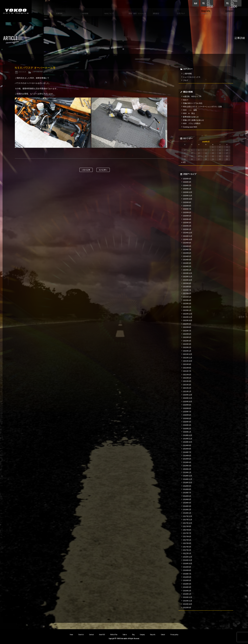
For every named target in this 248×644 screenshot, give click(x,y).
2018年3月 (187, 506)
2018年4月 (187, 503)
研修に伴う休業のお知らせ (193, 120)
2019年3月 (187, 466)
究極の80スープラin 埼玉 (193, 103)
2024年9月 (187, 243)
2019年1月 (187, 472)
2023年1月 (187, 310)
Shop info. (153, 635)
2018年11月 (188, 479)
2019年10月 (188, 442)
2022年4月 (187, 341)
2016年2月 (187, 591)
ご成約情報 (187, 74)
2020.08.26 (22, 72)
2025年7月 (187, 209)
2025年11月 (188, 196)
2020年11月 (188, 398)
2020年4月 (187, 422)
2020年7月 (187, 412)
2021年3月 (187, 385)
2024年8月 (187, 246)
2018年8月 (187, 489)
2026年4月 (187, 179)
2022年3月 (187, 344)
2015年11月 (188, 601)
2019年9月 (187, 445)
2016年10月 (188, 563)
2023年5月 (187, 297)
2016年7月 (187, 574)
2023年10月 (188, 280)
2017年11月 (188, 520)
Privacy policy (174, 635)
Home (71, 635)
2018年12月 (188, 476)
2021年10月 (188, 361)
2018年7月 (187, 493)
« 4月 (183, 162)
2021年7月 (187, 371)
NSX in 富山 (189, 113)
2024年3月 (187, 263)
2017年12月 (188, 516)
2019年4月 (187, 462)
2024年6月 (187, 253)
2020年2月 (187, 429)
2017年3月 (187, 547)
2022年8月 (187, 327)
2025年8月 (187, 206)
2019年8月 (187, 449)
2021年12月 (188, 354)
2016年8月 (187, 570)
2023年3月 (187, 304)
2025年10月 (188, 199)
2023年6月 (187, 293)
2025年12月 (188, 192)
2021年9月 (187, 364)
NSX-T (186, 100)
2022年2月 (187, 347)
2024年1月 (187, 270)
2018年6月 (187, 496)
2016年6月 (187, 577)
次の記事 (103, 170)
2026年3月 (187, 182)
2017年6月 (187, 537)
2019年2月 (187, 469)
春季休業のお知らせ (191, 117)
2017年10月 (188, 523)
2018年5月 (187, 499)
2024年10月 (188, 239)
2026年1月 (187, 189)
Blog (133, 635)
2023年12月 (188, 273)
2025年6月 (187, 212)
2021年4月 (187, 381)
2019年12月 (188, 435)
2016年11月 (188, 560)
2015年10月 (188, 604)
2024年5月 (187, 256)
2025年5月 (187, 216)
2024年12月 (188, 233)
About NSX (102, 635)
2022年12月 (188, 314)
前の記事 (86, 170)
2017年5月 (187, 540)
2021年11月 (188, 358)
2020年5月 (187, 418)
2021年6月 (187, 375)
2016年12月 (188, 557)
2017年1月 (187, 553)
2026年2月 (187, 185)
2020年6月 (187, 415)
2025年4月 (187, 219)
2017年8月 (187, 530)
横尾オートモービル (16, 11)
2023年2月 (187, 307)
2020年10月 (188, 402)
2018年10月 (188, 483)
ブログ (51, 72)
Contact (163, 635)
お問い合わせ (196, 4)
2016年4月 (187, 584)
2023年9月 (187, 283)
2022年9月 (187, 324)
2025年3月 (187, 223)
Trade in (125, 635)
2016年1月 (187, 594)
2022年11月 (188, 317)
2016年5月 (187, 580)
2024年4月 (187, 260)
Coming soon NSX (190, 127)
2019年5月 (187, 459)
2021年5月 (187, 378)
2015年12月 (188, 597)
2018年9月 (187, 486)
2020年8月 (187, 408)
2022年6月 (187, 334)
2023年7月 (187, 290)
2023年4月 (187, 300)
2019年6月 (187, 456)
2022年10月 (188, 320)
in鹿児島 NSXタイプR (192, 96)
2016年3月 (187, 587)
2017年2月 (187, 550)
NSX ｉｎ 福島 (190, 110)
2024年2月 (187, 266)
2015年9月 (187, 608)
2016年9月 (187, 567)
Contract (91, 635)
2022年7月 (187, 331)
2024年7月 (187, 250)
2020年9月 (187, 405)
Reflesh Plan (114, 635)
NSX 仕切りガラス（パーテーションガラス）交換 (202, 107)
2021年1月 (187, 391)
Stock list (81, 635)
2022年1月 (187, 351)
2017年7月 (187, 533)
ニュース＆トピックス (39, 72)
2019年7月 (187, 452)
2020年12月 (188, 395)
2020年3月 (187, 425)
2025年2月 (187, 226)
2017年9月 (187, 526)
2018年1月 (187, 513)
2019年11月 (188, 439)
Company (142, 635)
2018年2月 (187, 510)
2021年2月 (187, 388)
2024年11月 (188, 236)
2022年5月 (187, 337)
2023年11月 (188, 277)
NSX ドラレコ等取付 (192, 123)
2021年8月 (187, 368)
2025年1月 (187, 229)
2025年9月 (187, 202)
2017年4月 (187, 543)
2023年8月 (187, 287)
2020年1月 (187, 432)
